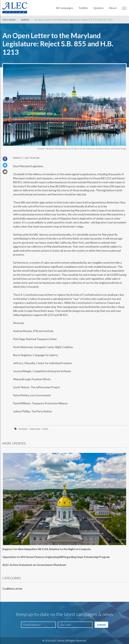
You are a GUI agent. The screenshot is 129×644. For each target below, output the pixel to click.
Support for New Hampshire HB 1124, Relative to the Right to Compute (47, 549)
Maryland (35, 429)
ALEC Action (9, 20)
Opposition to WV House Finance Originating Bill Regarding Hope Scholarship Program (56, 557)
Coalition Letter (12, 589)
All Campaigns (64, 8)
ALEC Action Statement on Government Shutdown (34, 565)
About (113, 8)
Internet (23, 429)
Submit (101, 625)
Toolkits (83, 8)
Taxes (45, 429)
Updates (99, 8)
